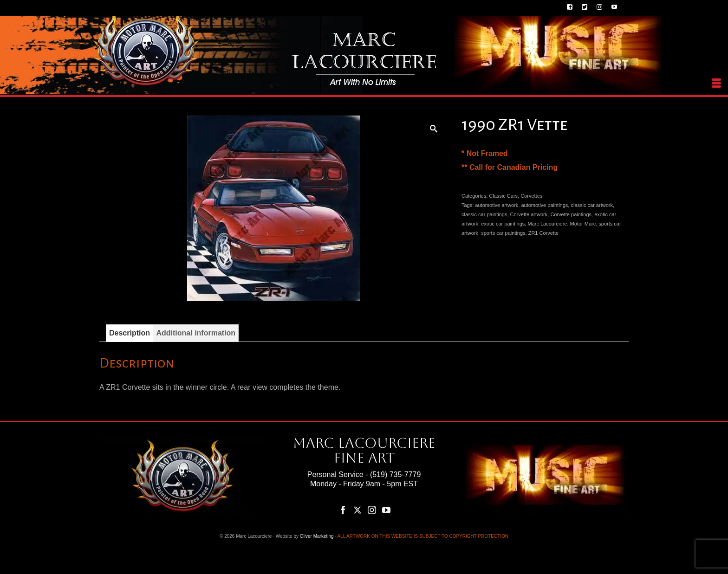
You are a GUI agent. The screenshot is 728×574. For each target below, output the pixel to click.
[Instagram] (372, 510)
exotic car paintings (503, 224)
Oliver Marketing (317, 536)
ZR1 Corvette (543, 233)
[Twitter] (357, 510)
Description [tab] (130, 333)
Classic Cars (503, 196)
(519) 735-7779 (395, 474)
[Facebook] (343, 510)
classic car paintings (484, 214)
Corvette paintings (571, 214)
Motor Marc (583, 224)
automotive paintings (544, 205)
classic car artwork (591, 205)
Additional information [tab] (196, 333)
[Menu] (716, 84)
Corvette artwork (529, 214)
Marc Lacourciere (547, 224)
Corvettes (531, 196)
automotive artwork (497, 205)
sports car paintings (503, 233)
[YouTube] (386, 510)
